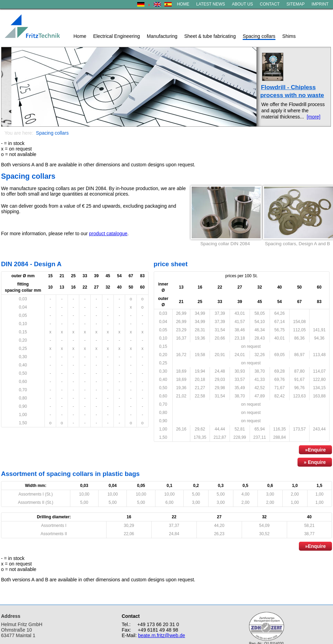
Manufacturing (162, 36)
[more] (314, 117)
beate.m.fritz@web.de (161, 635)
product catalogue (108, 233)
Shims (289, 36)
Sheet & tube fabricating (210, 36)
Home (80, 36)
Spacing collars (259, 36)
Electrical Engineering (116, 36)
